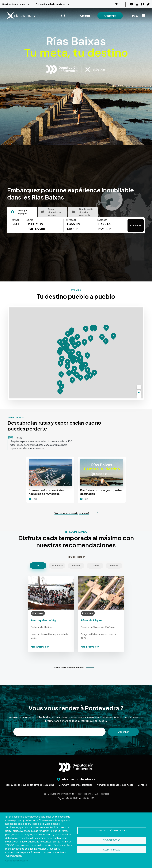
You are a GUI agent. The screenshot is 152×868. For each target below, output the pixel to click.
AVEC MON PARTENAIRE (37, 226)
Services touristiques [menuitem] (14, 4)
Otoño (95, 565)
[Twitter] (148, 4)
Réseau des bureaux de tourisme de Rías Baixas (30, 785)
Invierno (114, 565)
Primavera (57, 565)
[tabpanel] (69, 225)
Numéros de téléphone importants (115, 785)
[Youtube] (131, 4)
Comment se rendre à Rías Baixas (75, 785)
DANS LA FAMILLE (105, 226)
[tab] (22, 212)
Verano (76, 565)
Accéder (85, 16)
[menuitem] (17, 4)
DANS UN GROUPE (73, 226)
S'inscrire (110, 16)
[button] (68, 366)
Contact (142, 785)
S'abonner (123, 732)
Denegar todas (112, 840)
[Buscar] (67, 16)
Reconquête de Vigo (44, 620)
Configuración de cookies (112, 831)
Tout (38, 565)
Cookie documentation (17, 861)
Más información (40, 647)
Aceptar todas (112, 850)
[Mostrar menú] (143, 16)
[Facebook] (142, 4)
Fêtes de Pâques (92, 620)
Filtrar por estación (76, 557)
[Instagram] (137, 4)
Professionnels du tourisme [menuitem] (50, 4)
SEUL (16, 224)
